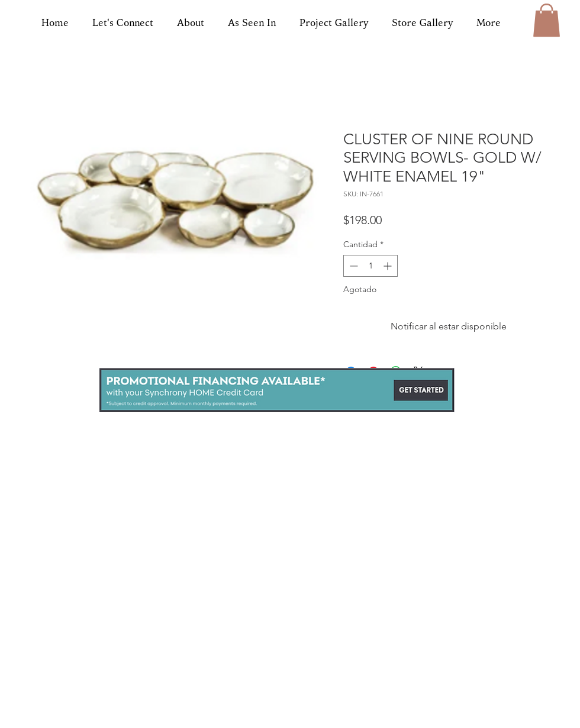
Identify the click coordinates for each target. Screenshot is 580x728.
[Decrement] (352, 266)
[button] (547, 20)
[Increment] (389, 266)
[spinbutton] (370, 266)
